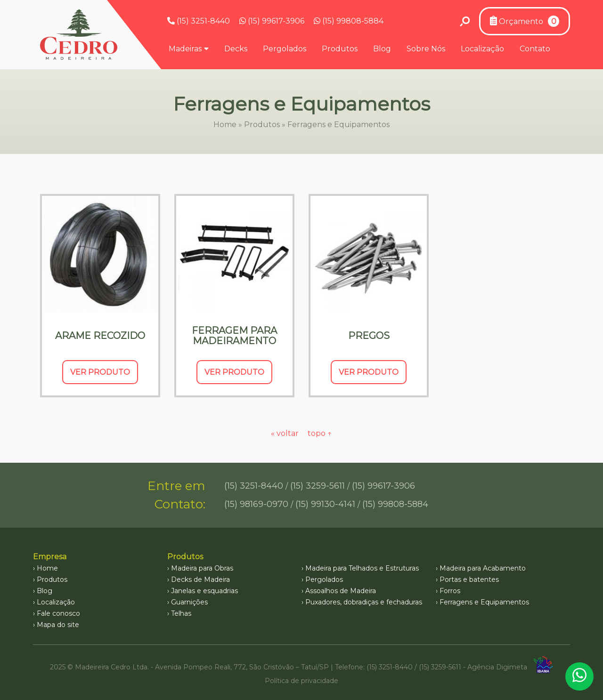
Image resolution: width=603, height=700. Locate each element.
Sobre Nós (426, 49)
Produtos (340, 49)
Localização (482, 49)
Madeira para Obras (202, 568)
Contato (535, 49)
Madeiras (185, 49)
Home (225, 125)
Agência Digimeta (497, 667)
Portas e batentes (469, 579)
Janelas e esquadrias (204, 591)
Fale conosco (58, 613)
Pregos (369, 336)
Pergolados (285, 49)
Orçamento (525, 21)
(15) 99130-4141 (325, 504)
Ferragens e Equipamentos (484, 602)
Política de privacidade (301, 681)
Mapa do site (58, 625)
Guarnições (189, 602)
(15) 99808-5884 (349, 21)
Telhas (181, 613)
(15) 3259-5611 (318, 486)
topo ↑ (320, 433)
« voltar (286, 433)
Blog (382, 49)
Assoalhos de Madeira (341, 591)
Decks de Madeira (200, 579)
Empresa (50, 557)
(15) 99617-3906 (272, 21)
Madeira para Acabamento (483, 568)
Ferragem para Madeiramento (234, 336)
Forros (450, 591)
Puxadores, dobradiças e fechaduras (364, 602)
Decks (236, 49)
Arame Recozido (100, 336)
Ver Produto (100, 372)
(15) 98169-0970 (256, 504)
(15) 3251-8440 (199, 21)
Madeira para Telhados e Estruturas (362, 568)
